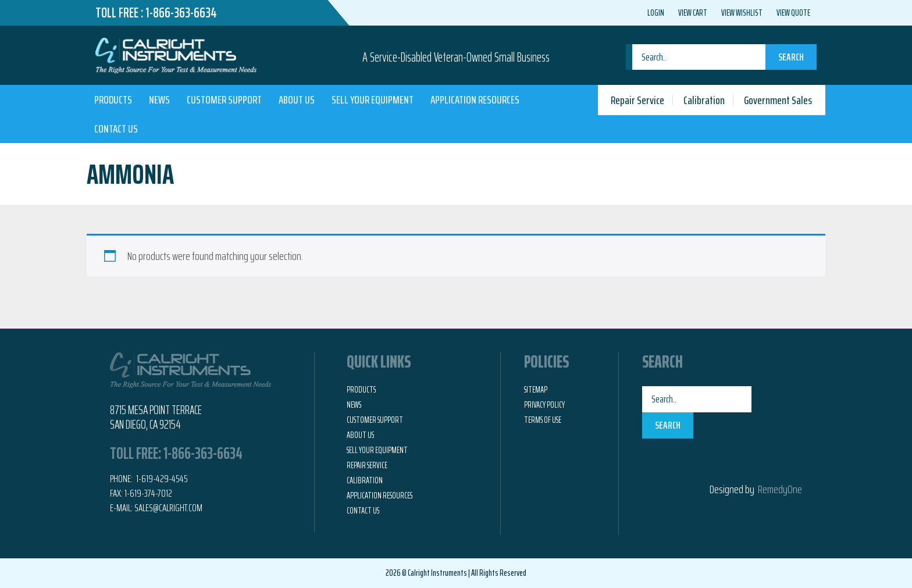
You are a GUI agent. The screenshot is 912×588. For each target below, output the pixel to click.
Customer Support (224, 99)
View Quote (793, 13)
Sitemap (536, 390)
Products (113, 99)
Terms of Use (543, 420)
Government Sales (778, 100)
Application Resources (475, 99)
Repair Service (637, 100)
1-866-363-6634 (181, 13)
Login (656, 13)
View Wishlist (742, 13)
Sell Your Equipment (373, 99)
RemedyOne (780, 489)
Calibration (704, 100)
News (159, 99)
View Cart (693, 13)
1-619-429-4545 (161, 479)
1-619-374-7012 (148, 493)
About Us (297, 99)
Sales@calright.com (168, 508)
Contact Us (116, 129)
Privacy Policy (544, 405)
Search (791, 57)
